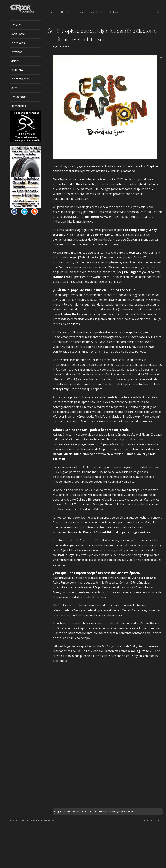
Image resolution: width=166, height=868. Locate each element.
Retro (26, 88)
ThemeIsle (154, 820)
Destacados (26, 97)
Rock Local (26, 34)
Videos (26, 61)
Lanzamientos (26, 79)
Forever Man (126, 811)
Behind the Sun (107, 811)
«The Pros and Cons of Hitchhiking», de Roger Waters (113, 532)
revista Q (135, 253)
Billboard (94, 500)
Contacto (114, 12)
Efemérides (18, 106)
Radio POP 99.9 (96, 12)
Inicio (53, 12)
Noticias (26, 25)
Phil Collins (73, 811)
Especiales (26, 43)
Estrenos (26, 52)
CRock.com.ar (21, 820)
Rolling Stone (140, 651)
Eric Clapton (89, 811)
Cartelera (26, 70)
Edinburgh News (96, 217)
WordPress (49, 820)
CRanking (79, 12)
